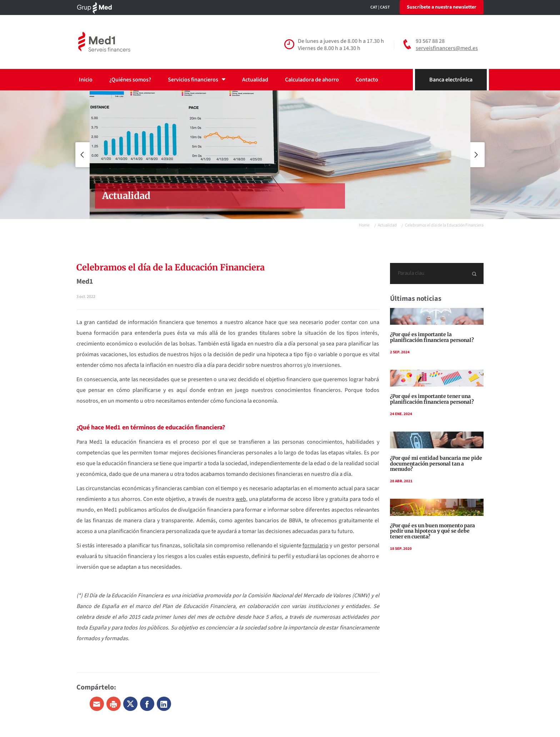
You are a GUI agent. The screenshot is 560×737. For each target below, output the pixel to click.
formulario (316, 546)
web (241, 499)
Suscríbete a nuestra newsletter (442, 7)
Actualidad (255, 80)
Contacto (367, 80)
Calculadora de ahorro (312, 80)
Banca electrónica (451, 80)
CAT (374, 7)
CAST (385, 7)
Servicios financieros (197, 80)
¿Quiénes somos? (130, 80)
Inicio (86, 80)
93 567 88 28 (430, 41)
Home (364, 225)
